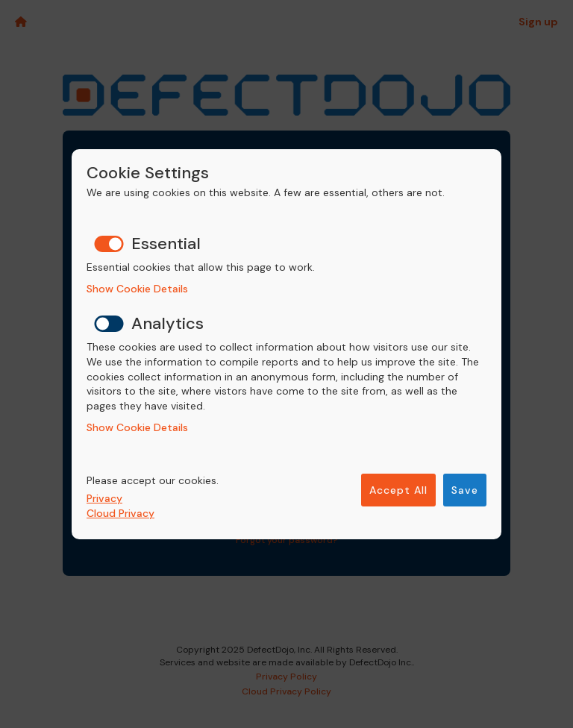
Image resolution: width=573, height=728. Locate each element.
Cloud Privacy (120, 513)
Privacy (104, 498)
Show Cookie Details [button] (137, 289)
